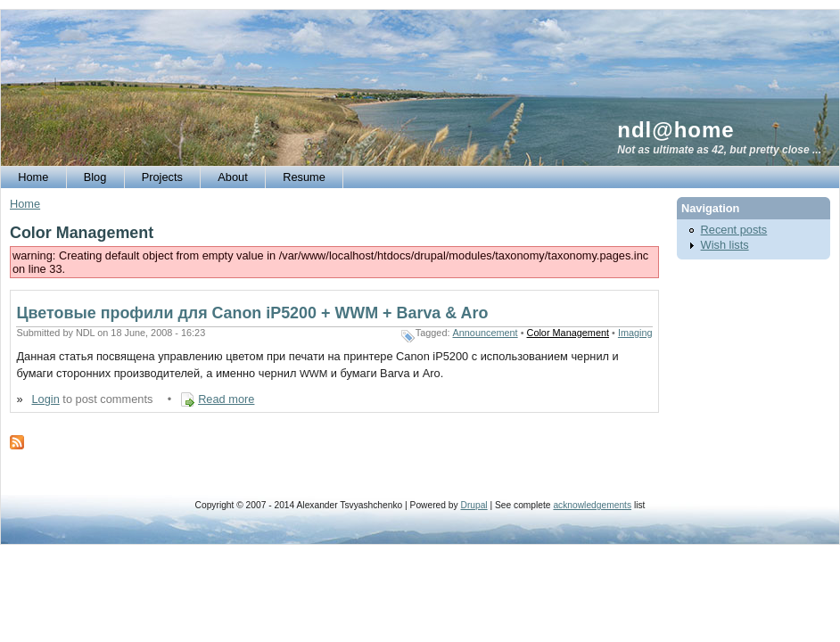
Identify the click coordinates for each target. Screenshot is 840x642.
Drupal (474, 505)
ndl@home (675, 130)
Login (45, 399)
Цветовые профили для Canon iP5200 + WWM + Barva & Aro (252, 313)
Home (25, 204)
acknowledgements (592, 505)
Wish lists (725, 245)
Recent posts (734, 230)
